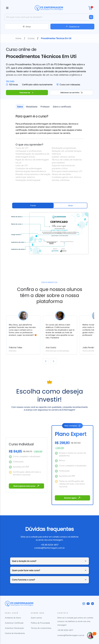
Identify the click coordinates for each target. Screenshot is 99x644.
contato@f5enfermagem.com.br (50, 548)
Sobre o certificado (62, 107)
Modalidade (32, 107)
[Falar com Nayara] (92, 637)
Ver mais (10, 81)
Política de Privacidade (40, 623)
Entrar (27, 27)
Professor (45, 107)
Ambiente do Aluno (13, 618)
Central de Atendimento (15, 633)
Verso (70, 205)
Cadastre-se (72, 27)
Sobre (20, 107)
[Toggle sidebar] (7, 8)
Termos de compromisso (41, 628)
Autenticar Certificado (14, 623)
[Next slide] (53, 361)
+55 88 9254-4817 (50, 545)
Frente (33, 205)
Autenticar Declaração (14, 628)
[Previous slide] (46, 361)
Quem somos (36, 618)
